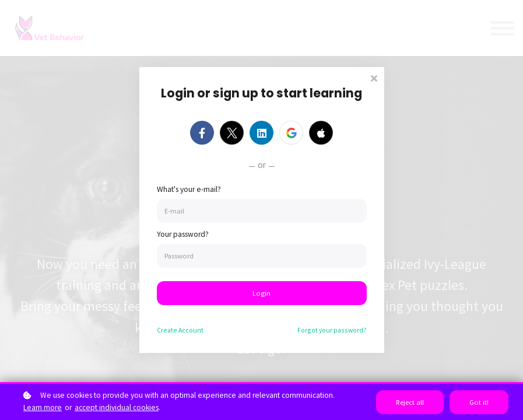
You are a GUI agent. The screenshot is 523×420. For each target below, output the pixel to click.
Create (180, 330)
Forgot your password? (332, 330)
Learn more (43, 407)
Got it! (479, 402)
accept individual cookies (117, 407)
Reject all (410, 402)
